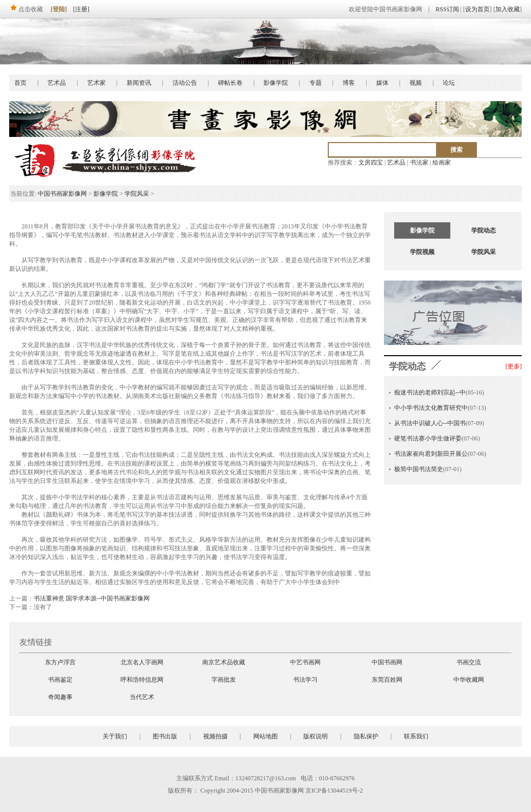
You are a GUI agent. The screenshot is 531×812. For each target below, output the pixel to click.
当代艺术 (142, 697)
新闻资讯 (139, 83)
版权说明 (316, 736)
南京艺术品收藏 (224, 662)
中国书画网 (387, 662)
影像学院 (276, 83)
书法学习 (305, 680)
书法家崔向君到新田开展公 (431, 454)
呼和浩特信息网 (142, 680)
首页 (20, 83)
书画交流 (469, 662)
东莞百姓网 (387, 680)
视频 (416, 83)
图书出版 (165, 736)
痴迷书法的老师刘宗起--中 (430, 392)
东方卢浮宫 (60, 662)
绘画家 (442, 163)
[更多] (514, 366)
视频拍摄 (215, 736)
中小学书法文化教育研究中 (431, 408)
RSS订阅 (447, 9)
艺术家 (96, 83)
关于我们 (115, 736)
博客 (349, 83)
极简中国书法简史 (419, 469)
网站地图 (265, 736)
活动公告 (185, 83)
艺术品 (57, 83)
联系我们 (416, 736)
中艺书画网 (305, 662)
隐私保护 (366, 736)
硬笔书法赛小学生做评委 (428, 438)
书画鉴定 (60, 680)
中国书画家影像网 (62, 194)
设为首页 (477, 9)
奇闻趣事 (60, 697)
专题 (316, 83)
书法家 (419, 163)
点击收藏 (26, 9)
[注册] (81, 9)
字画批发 (224, 680)
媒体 (382, 83)
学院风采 (137, 194)
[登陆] (59, 9)
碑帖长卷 (230, 83)
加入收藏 (508, 9)
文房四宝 (371, 163)
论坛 (449, 83)
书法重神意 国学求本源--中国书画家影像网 (92, 598)
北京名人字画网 (142, 662)
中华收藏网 (469, 680)
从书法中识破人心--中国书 (430, 423)
